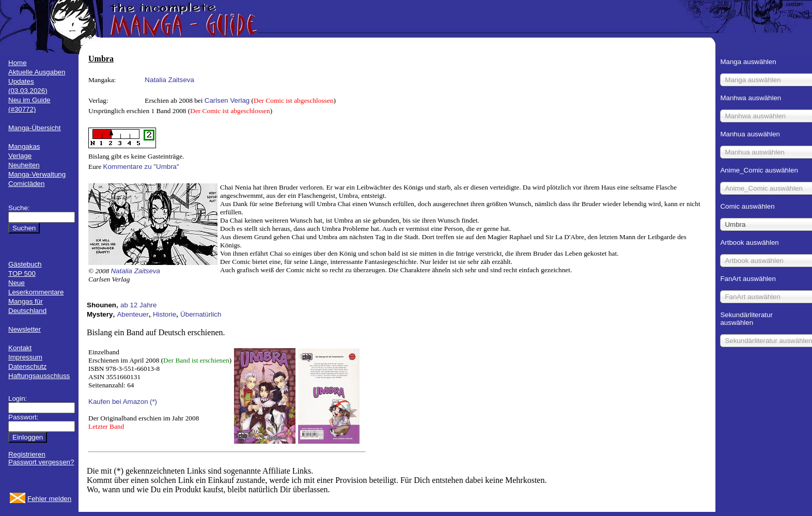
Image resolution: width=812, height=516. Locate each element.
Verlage (20, 156)
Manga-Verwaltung (37, 174)
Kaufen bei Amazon (118, 402)
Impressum (25, 357)
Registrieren (27, 454)
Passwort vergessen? (41, 462)
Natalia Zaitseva (169, 80)
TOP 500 (22, 273)
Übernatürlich (201, 314)
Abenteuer (133, 314)
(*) (153, 402)
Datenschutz (27, 366)
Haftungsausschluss (39, 376)
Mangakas (24, 146)
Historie (165, 314)
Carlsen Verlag (227, 100)
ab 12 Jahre (138, 305)
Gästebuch (25, 264)
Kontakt (20, 348)
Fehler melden (49, 499)
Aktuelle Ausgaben (37, 72)
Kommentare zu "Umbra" (141, 167)
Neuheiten (24, 165)
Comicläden (26, 184)
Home (18, 63)
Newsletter (25, 329)
